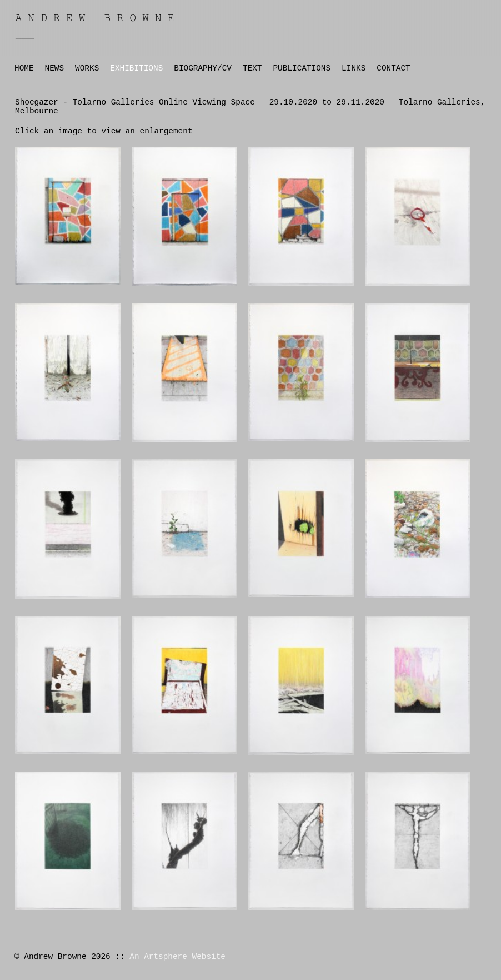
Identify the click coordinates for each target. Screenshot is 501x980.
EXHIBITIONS (136, 68)
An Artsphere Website (177, 957)
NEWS (55, 68)
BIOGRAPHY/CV (203, 68)
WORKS (87, 68)
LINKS (354, 68)
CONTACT (393, 68)
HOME (24, 68)
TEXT (252, 68)
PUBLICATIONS (302, 68)
